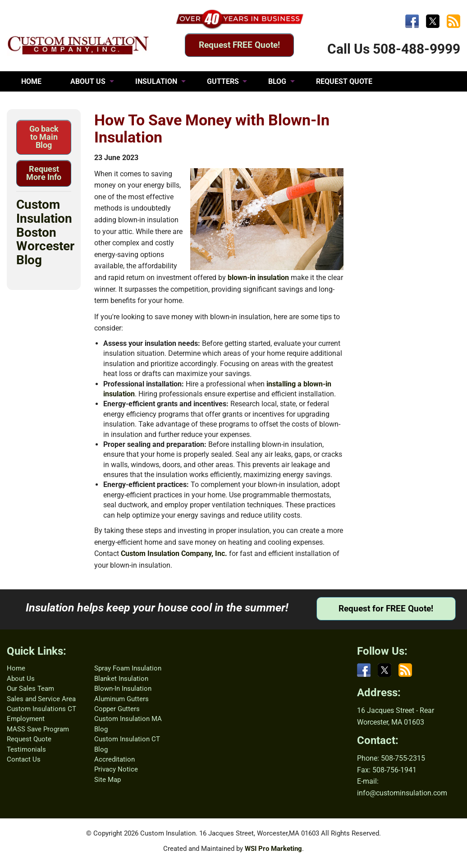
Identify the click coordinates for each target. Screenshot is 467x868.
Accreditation (114, 759)
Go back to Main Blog (44, 137)
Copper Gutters (117, 709)
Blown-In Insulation (123, 689)
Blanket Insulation (121, 679)
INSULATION (156, 81)
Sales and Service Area (41, 699)
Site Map (108, 780)
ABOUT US (88, 81)
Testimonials (26, 749)
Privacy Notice (116, 769)
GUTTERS (223, 81)
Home (16, 668)
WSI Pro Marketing (273, 849)
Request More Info (44, 173)
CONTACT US (124, 102)
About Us (21, 679)
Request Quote (29, 739)
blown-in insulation (258, 278)
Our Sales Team (30, 689)
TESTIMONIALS (47, 102)
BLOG (277, 81)
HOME (31, 81)
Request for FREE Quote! (386, 609)
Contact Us (24, 759)
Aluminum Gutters (121, 699)
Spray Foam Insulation (128, 668)
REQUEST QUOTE (344, 81)
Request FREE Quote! (239, 45)
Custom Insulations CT (41, 709)
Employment (26, 719)
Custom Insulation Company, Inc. (174, 553)
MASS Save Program (38, 729)
